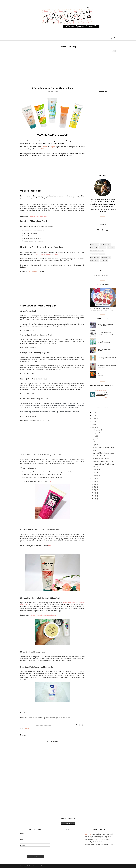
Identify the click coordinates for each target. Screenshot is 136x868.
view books (108, 399)
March (96, 469)
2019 (93, 481)
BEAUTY (28, 729)
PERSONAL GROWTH (96, 254)
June (95, 439)
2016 (93, 490)
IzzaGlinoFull (28, 866)
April (95, 445)
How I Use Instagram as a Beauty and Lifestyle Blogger (106, 333)
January (96, 475)
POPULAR (104, 257)
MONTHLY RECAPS (95, 251)
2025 (93, 415)
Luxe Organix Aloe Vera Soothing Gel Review (104, 342)
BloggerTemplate (42, 866)
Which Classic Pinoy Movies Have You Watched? (105, 325)
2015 (93, 493)
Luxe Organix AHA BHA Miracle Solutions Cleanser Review (107, 358)
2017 (93, 487)
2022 (93, 424)
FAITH (101, 248)
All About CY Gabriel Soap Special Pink (105, 375)
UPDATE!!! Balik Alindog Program (104, 350)
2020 (93, 478)
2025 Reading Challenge (100, 390)
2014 (93, 496)
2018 (93, 484)
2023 (93, 421)
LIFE (109, 248)
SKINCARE (93, 261)
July (95, 436)
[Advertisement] (68, 69)
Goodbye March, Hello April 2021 (104, 461)
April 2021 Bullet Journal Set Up (104, 453)
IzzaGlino (88, 834)
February (96, 472)
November (97, 430)
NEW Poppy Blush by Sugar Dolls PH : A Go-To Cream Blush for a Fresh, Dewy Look (103, 309)
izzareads (98, 393)
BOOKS (92, 248)
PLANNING (93, 257)
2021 (93, 427)
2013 (93, 499)
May (95, 442)
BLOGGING (104, 244)
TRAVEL (102, 261)
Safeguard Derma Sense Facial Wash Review (107, 366)
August (96, 433)
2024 (93, 418)
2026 (93, 412)
